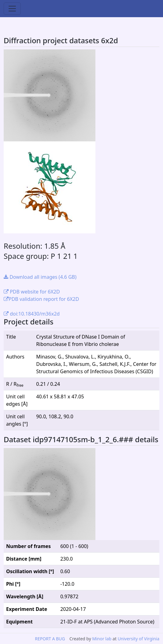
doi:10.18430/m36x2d (32, 314)
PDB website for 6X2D (32, 292)
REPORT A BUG (50, 639)
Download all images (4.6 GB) (40, 277)
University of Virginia (139, 639)
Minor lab (102, 639)
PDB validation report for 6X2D (41, 299)
